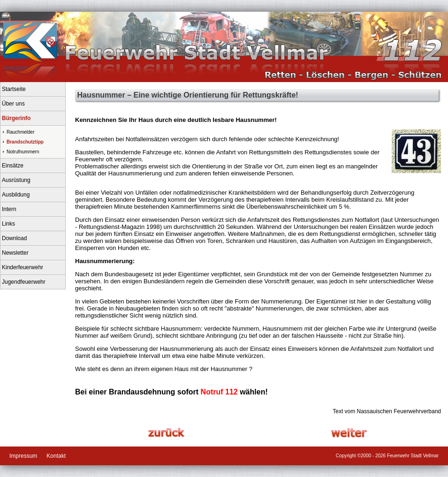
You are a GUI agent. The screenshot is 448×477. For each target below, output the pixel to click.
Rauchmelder (20, 132)
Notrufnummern (23, 152)
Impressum (23, 456)
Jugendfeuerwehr (24, 282)
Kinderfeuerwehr (23, 267)
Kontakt (56, 456)
